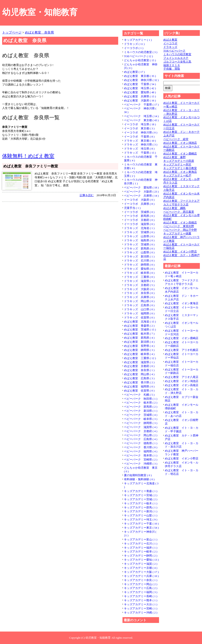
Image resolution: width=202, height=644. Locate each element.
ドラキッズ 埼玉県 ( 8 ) (139, 149)
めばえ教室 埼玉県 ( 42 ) (140, 88)
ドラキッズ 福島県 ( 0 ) (139, 240)
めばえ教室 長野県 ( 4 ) (139, 346)
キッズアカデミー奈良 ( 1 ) (141, 580)
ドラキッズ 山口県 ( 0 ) (139, 309)
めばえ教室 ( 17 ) (134, 72)
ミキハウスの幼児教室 (177, 54)
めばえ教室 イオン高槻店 (180, 223)
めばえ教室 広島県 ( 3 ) (139, 378)
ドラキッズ (170, 47)
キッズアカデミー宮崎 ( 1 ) (141, 608)
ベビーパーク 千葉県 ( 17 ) (141, 105)
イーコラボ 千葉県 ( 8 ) (139, 137)
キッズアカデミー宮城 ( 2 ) (141, 495)
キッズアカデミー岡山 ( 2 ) (141, 584)
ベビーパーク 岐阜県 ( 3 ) (141, 419)
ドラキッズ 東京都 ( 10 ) (140, 141)
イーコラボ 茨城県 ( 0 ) (139, 212)
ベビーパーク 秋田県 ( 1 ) (141, 399)
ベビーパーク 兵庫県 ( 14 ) (141, 196)
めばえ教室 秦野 (174, 157)
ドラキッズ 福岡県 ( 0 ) (139, 313)
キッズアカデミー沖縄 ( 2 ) (141, 613)
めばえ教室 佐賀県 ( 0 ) (139, 391)
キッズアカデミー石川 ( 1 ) (141, 544)
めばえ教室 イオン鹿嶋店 (180, 154)
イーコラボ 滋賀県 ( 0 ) (139, 224)
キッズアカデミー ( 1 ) (138, 40)
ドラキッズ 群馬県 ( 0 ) (139, 249)
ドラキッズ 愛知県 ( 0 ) (139, 269)
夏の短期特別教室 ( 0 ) (138, 475)
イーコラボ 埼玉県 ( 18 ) (140, 124)
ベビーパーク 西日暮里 (179, 212)
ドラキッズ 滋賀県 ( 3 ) (139, 281)
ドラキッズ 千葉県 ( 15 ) (140, 153)
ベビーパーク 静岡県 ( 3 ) (141, 423)
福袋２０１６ (172, 65)
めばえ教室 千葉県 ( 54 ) (140, 84)
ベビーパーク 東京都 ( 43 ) (141, 120)
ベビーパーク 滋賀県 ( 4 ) (141, 427)
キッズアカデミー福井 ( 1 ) (141, 548)
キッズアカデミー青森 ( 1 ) (141, 491)
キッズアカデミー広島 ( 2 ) (141, 588)
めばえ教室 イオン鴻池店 (180, 143)
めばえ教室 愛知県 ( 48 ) (140, 92)
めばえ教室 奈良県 (39, 32)
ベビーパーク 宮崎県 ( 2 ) (141, 460)
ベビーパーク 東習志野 (179, 226)
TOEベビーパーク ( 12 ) (138, 56)
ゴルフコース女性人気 (177, 62)
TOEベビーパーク (174, 51)
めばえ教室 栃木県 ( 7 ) (139, 334)
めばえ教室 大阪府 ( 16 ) (140, 100)
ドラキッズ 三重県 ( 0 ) (139, 277)
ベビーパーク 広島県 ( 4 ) (141, 439)
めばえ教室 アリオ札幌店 (182, 350)
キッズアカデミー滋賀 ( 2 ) (141, 564)
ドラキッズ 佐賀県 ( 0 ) (139, 317)
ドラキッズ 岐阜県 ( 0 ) (139, 273)
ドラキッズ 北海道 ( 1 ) (139, 228)
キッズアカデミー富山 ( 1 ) (141, 539)
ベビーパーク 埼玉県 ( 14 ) (141, 116)
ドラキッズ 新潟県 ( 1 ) (139, 256)
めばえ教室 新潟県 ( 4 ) (139, 342)
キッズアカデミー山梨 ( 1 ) (141, 515)
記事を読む (87, 195)
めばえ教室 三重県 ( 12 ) (140, 358)
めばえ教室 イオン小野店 (180, 252)
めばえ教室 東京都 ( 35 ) (140, 76)
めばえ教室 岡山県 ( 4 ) (139, 374)
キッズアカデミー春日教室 (180, 168)
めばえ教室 (170, 40)
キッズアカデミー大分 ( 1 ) (141, 604)
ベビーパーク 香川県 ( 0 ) (141, 447)
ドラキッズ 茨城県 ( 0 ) (139, 244)
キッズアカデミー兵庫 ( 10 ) (141, 576)
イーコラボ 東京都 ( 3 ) (139, 128)
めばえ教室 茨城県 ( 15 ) (140, 330)
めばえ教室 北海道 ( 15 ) (140, 322)
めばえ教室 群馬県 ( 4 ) (139, 338)
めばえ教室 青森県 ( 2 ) (139, 326)
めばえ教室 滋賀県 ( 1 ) (139, 362)
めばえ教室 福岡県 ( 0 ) (139, 386)
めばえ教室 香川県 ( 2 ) (139, 382)
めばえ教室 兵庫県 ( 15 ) (140, 96)
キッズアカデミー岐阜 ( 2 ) (141, 551)
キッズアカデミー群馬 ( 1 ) (141, 507)
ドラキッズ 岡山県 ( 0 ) (139, 301)
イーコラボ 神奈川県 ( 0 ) (141, 132)
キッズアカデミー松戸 (177, 175)
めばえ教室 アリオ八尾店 (182, 377)
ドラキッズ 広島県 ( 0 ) (139, 305)
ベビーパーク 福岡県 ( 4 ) (141, 451)
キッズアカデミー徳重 (177, 233)
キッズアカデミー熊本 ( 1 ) (141, 600)
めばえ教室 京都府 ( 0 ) (139, 366)
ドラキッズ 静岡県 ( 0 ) (139, 265)
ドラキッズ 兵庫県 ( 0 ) (139, 297)
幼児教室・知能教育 (40, 12)
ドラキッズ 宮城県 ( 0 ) (139, 232)
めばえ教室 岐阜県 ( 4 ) (139, 354)
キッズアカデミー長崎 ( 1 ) (141, 596)
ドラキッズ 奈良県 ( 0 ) (139, 293)
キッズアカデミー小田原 (179, 161)
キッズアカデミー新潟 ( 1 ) (141, 511)
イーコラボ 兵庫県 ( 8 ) (139, 204)
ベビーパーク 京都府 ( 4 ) (141, 431)
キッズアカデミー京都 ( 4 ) (141, 568)
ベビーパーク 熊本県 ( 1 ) (141, 455)
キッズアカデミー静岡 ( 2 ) (141, 556)
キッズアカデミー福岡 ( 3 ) (141, 592)
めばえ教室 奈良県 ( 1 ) (139, 370)
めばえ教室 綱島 (174, 208)
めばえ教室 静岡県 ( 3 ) (139, 350)
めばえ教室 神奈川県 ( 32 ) (141, 80)
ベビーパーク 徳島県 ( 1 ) (141, 443)
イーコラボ (170, 43)
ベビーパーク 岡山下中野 (180, 230)
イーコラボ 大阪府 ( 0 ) (139, 200)
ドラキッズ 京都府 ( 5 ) (139, 285)
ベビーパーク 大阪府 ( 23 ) (141, 192)
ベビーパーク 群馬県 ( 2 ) (141, 407)
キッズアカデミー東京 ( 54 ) (141, 528)
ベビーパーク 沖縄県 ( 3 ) (141, 464)
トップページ (12, 32)
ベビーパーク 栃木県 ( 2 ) (141, 403)
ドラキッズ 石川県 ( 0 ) (139, 261)
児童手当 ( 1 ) (132, 208)
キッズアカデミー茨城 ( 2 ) (141, 499)
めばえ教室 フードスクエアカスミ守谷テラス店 (181, 203)
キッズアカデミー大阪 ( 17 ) (141, 572)
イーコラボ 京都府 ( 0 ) (139, 220)
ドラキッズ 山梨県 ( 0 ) (139, 252)
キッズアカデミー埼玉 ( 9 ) (141, 519)
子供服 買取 (172, 69)
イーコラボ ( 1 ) (134, 48)
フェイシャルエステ (176, 58)
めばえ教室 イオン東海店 (180, 172)
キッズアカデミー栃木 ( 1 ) (141, 503)
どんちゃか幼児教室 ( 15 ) (140, 60)
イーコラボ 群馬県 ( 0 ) (139, 216)
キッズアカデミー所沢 (177, 164)
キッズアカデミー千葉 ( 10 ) (141, 524)
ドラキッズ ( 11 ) (134, 44)
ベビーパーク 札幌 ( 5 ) (139, 395)
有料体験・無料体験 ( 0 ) (139, 479)
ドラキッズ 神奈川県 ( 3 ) (141, 145)
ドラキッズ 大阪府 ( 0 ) (139, 289)
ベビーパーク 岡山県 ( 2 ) (141, 435)
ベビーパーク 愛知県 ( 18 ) (141, 187)
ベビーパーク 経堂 (176, 139)
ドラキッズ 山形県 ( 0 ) (139, 236)
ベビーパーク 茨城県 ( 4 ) (141, 415)
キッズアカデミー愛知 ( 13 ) (141, 560)
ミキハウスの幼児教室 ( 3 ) (141, 52)
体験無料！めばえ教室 (28, 156)
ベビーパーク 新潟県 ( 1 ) (141, 411)
